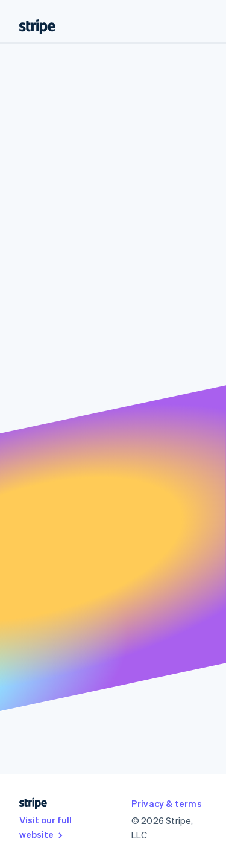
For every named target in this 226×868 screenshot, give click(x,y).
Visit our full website (46, 827)
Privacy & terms (167, 803)
